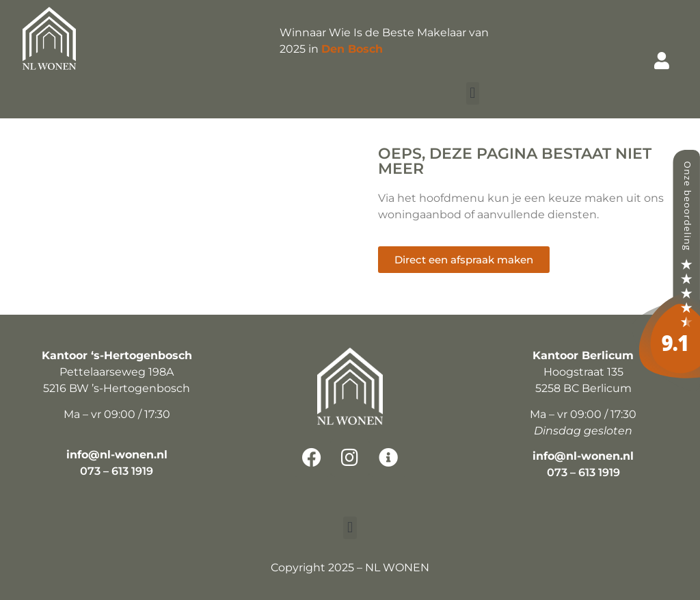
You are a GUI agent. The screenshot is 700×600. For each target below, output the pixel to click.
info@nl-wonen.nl (117, 455)
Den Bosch (352, 49)
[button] (473, 93)
